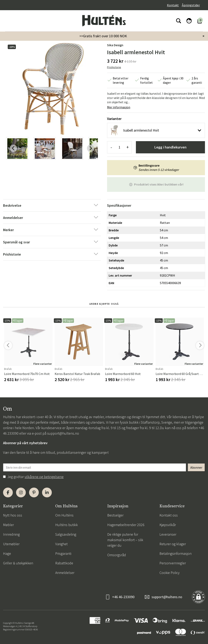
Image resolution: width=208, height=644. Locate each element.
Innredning (11, 534)
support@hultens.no (63, 433)
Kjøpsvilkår (168, 525)
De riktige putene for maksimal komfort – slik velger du (125, 540)
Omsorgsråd (117, 555)
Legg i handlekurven (170, 147)
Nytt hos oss (13, 515)
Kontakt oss (169, 515)
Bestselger (115, 515)
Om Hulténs (64, 515)
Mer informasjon (119, 107)
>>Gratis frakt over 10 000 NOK (103, 36)
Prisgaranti (63, 553)
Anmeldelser (65, 573)
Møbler (8, 525)
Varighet (61, 544)
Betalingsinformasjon (175, 553)
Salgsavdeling (66, 534)
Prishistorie (114, 67)
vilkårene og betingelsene (44, 477)
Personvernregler (173, 563)
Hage (7, 553)
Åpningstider (191, 5)
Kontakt (173, 5)
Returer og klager (173, 544)
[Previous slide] (13, 148)
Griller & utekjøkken (18, 563)
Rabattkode (64, 563)
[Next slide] (91, 148)
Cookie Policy (170, 573)
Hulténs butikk (67, 525)
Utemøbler (11, 544)
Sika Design (115, 45)
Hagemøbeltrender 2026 (126, 525)
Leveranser (168, 534)
